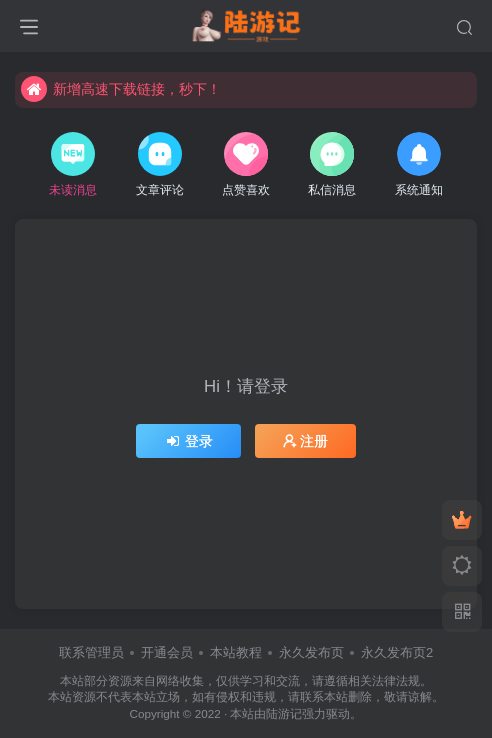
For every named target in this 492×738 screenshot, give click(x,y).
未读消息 (73, 164)
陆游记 (284, 713)
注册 (306, 441)
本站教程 (236, 652)
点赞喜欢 (246, 164)
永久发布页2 (397, 652)
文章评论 (160, 164)
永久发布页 (311, 652)
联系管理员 (91, 652)
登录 (189, 441)
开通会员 (167, 652)
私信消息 (332, 164)
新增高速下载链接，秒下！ (121, 89)
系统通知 (419, 164)
